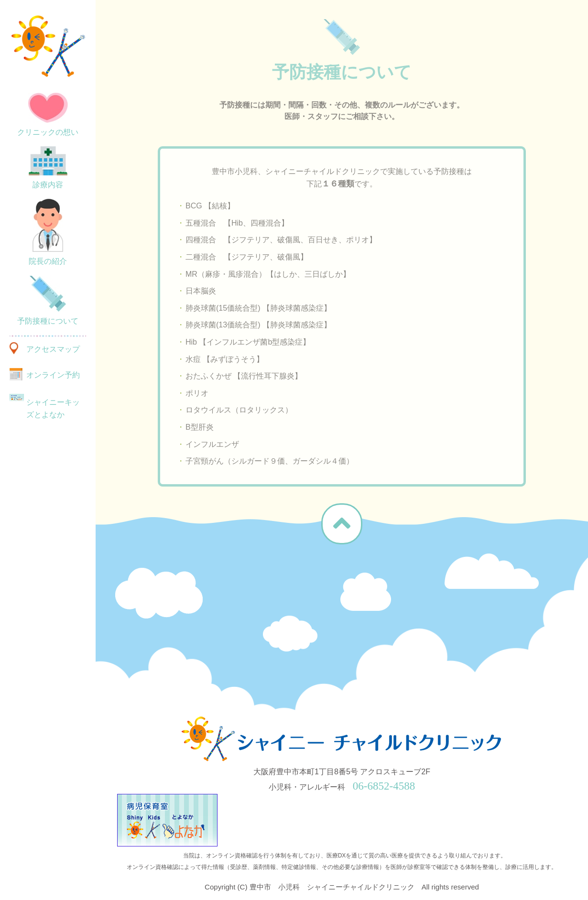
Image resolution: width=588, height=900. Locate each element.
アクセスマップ (53, 349)
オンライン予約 (53, 375)
